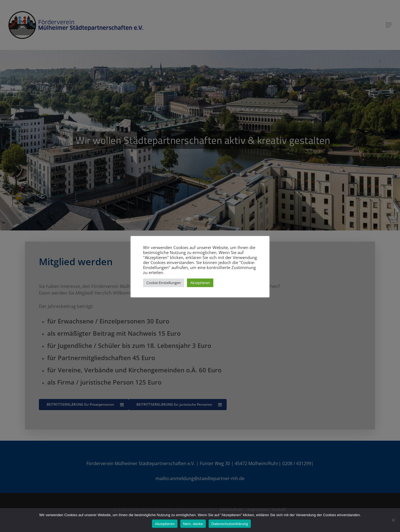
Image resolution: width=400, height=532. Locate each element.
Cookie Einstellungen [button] (164, 283)
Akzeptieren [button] (200, 283)
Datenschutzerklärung (230, 524)
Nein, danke (193, 524)
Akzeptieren (165, 524)
